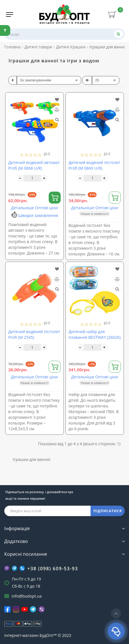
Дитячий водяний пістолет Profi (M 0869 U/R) (95, 165)
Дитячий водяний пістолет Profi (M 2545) (34, 334)
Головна (12, 47)
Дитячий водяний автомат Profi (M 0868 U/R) (34, 165)
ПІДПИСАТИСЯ (108, 511)
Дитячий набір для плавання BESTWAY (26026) (95, 334)
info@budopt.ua (27, 596)
